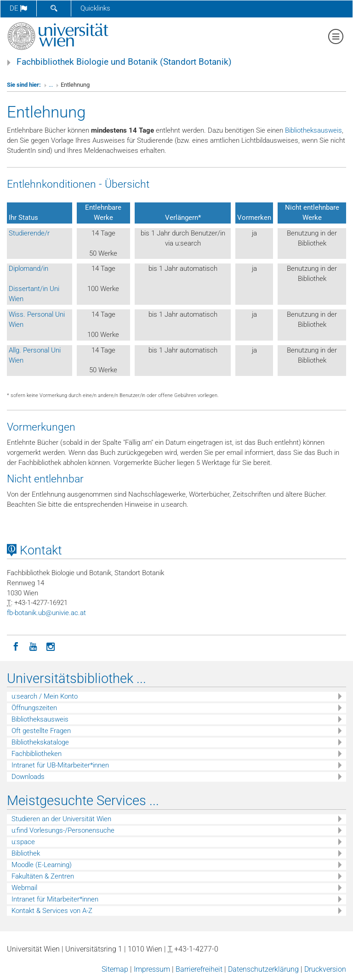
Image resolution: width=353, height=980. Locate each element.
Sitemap (115, 969)
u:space (23, 842)
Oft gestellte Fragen (41, 731)
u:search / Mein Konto (45, 696)
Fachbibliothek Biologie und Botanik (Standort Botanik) (124, 62)
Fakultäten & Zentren (43, 876)
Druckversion (325, 969)
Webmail (24, 888)
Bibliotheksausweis (313, 130)
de (18, 8)
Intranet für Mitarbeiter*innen (55, 899)
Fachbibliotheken (37, 754)
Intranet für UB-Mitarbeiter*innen (60, 765)
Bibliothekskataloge (40, 742)
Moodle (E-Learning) (42, 865)
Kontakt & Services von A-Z (52, 911)
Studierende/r (29, 233)
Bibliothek (26, 853)
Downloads (28, 777)
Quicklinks (95, 8)
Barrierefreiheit (199, 969)
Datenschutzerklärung (263, 969)
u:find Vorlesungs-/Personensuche (63, 830)
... (51, 85)
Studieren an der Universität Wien (61, 819)
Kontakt (34, 550)
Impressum (152, 969)
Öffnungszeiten (34, 708)
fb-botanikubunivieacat (46, 613)
